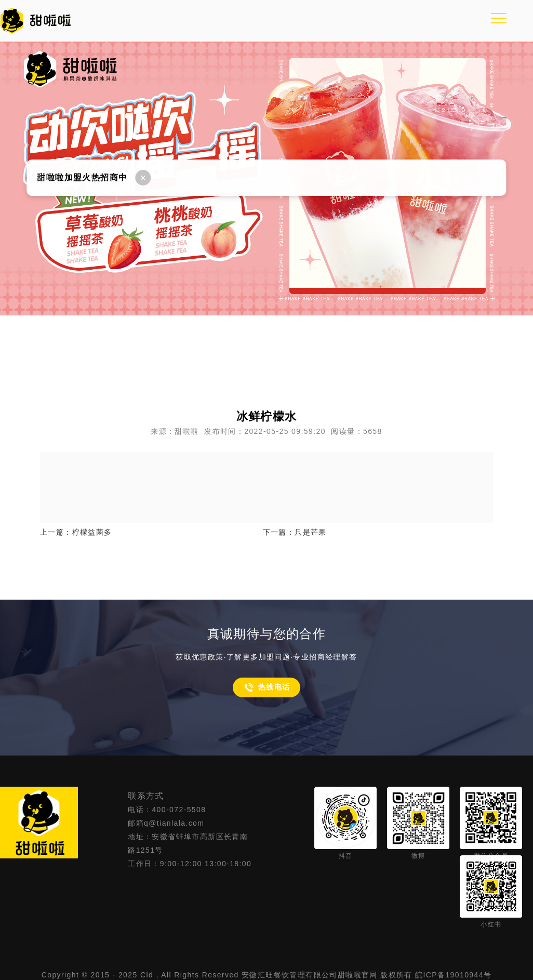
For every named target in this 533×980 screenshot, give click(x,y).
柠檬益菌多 (92, 532)
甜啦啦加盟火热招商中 (82, 177)
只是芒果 (311, 532)
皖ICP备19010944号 (453, 975)
